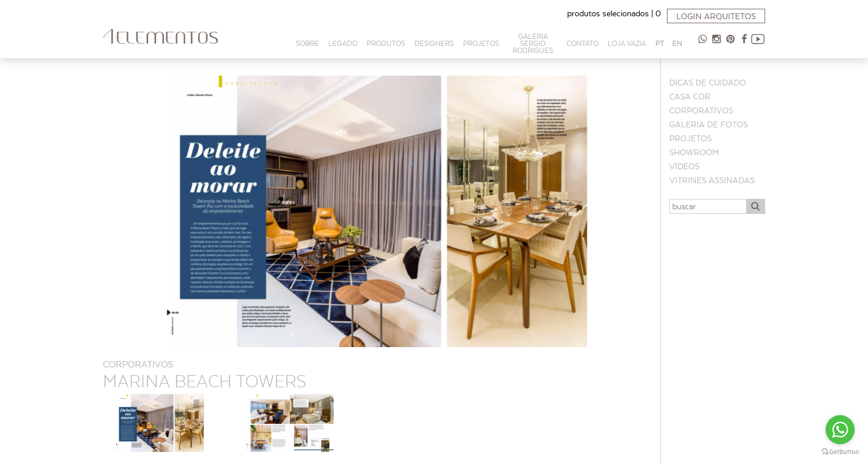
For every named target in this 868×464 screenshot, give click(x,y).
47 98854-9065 (702, 44)
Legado (343, 43)
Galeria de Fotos (709, 124)
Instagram (716, 44)
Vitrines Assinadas (712, 180)
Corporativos (701, 110)
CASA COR (690, 97)
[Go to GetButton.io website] (840, 452)
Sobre (307, 43)
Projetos (691, 138)
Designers (434, 43)
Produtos (386, 43)
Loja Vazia (627, 43)
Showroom (694, 152)
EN (677, 43)
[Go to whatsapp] (840, 430)
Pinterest (730, 44)
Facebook (744, 44)
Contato (582, 43)
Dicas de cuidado (708, 83)
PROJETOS (481, 43)
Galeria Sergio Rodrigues (533, 43)
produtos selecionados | (614, 13)
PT (660, 43)
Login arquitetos (716, 16)
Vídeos (684, 166)
